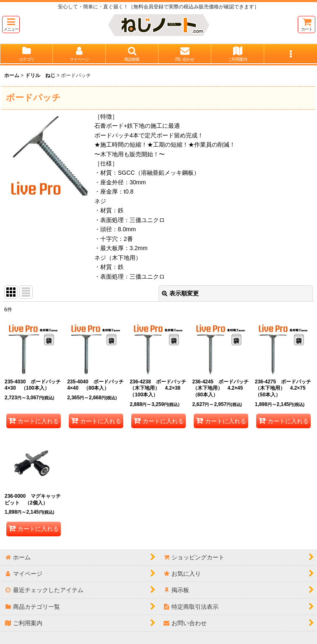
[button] (11, 25)
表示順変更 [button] (180, 293)
